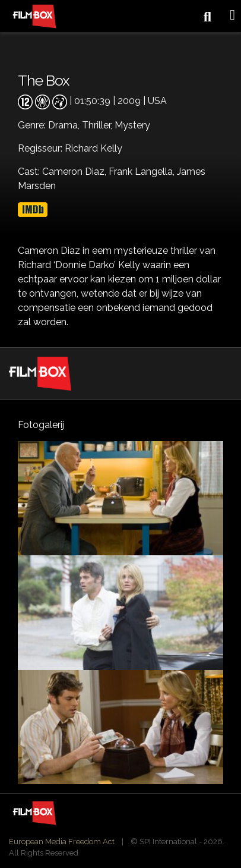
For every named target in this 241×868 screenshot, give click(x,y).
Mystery (132, 125)
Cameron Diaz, (75, 172)
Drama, (65, 125)
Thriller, (98, 125)
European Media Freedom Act (62, 842)
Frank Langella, (143, 172)
